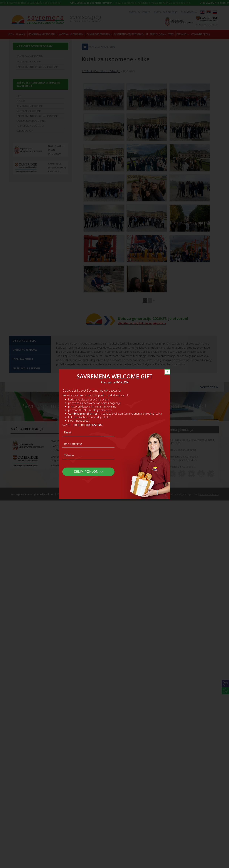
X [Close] (167, 372)
